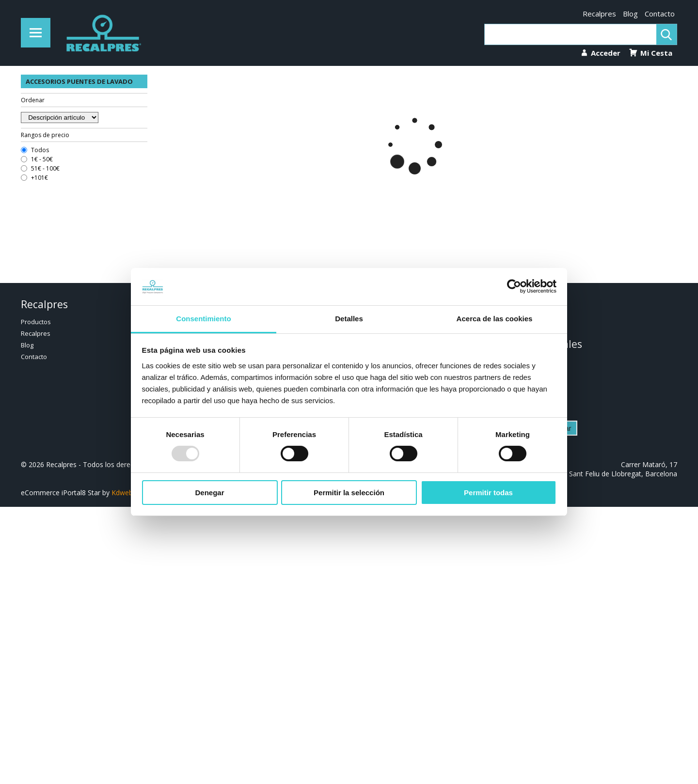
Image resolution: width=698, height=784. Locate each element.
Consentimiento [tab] (203, 319)
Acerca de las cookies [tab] (495, 319)
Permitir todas (488, 493)
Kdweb (122, 493)
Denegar (209, 493)
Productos (36, 322)
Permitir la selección (349, 493)
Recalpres (599, 14)
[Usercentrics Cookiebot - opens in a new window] (514, 286)
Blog (630, 14)
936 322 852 (534, 321)
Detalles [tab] (349, 319)
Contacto (660, 14)
